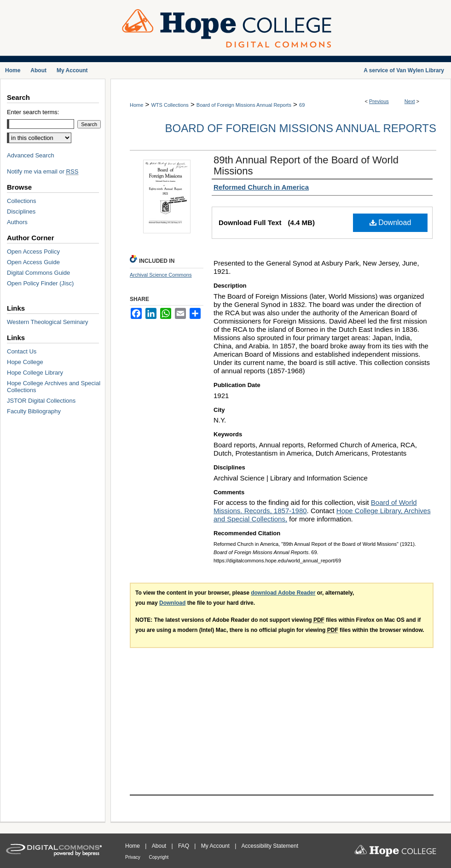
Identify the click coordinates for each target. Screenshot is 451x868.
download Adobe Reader (283, 593)
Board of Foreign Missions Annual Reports (244, 105)
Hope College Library (35, 373)
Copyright (159, 857)
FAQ (184, 846)
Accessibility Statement (270, 846)
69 (302, 105)
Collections (22, 201)
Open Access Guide (33, 262)
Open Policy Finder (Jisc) (40, 283)
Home (136, 105)
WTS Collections (170, 105)
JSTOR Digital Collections (41, 401)
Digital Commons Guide (38, 273)
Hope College (25, 362)
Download (390, 223)
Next (410, 101)
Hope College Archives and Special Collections (54, 387)
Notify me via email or (43, 171)
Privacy (133, 857)
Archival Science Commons (161, 275)
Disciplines (21, 211)
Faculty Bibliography (34, 411)
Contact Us (22, 351)
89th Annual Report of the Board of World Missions (306, 165)
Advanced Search (31, 155)
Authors (17, 222)
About (160, 846)
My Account (216, 846)
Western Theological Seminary (48, 322)
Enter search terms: (33, 112)
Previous (379, 101)
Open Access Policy (33, 252)
